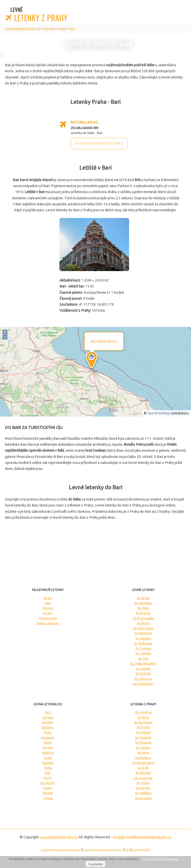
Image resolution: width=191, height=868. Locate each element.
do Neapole (143, 743)
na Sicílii (143, 768)
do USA (143, 659)
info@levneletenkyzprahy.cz (149, 837)
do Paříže (143, 727)
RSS (127, 850)
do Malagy (143, 732)
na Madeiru (143, 758)
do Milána (143, 783)
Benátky (48, 722)
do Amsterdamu (143, 763)
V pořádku (96, 864)
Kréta (48, 732)
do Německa (143, 633)
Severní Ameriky (48, 623)
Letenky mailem (141, 850)
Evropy (48, 613)
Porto (48, 778)
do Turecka (143, 648)
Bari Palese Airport (84, 122)
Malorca (48, 753)
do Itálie (143, 608)
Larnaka (48, 717)
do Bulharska (143, 643)
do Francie (143, 613)
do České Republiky (143, 664)
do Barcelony (143, 722)
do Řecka (143, 623)
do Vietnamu (143, 679)
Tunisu (48, 798)
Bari (48, 773)
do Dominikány (143, 684)
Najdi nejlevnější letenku (99, 143)
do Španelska (143, 603)
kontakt (119, 837)
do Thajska (143, 653)
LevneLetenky (59, 837)
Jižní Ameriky (48, 618)
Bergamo (48, 738)
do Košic (143, 753)
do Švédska (143, 638)
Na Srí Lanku (143, 798)
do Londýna (143, 712)
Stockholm (48, 783)
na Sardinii (143, 788)
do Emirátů (143, 674)
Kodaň (48, 788)
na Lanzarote (143, 778)
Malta (48, 768)
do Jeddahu (143, 793)
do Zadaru (143, 748)
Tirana (48, 758)
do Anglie (143, 598)
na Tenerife (143, 738)
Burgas (48, 748)
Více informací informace (161, 859)
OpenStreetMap (159, 413)
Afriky (48, 598)
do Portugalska (143, 618)
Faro (48, 712)
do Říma (143, 717)
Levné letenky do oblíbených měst (103, 850)
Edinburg (48, 727)
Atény (48, 743)
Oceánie (48, 608)
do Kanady (143, 669)
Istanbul (48, 763)
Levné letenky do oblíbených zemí (61, 850)
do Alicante (143, 773)
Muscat (48, 793)
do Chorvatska (143, 628)
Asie (48, 603)
